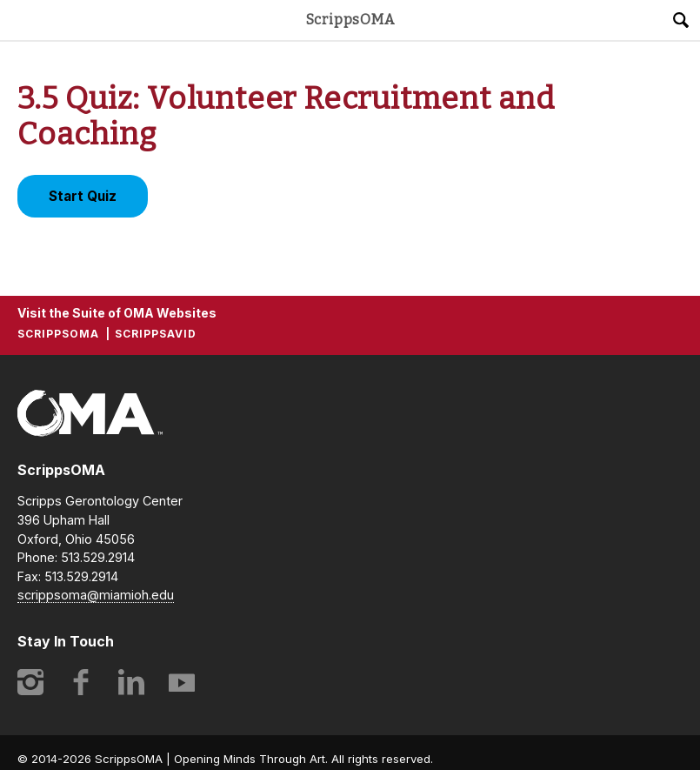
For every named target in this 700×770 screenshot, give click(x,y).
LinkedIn (131, 682)
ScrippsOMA (350, 20)
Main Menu (20, 20)
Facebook (81, 682)
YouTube (182, 682)
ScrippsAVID (156, 334)
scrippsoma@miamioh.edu (96, 595)
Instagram (30, 682)
